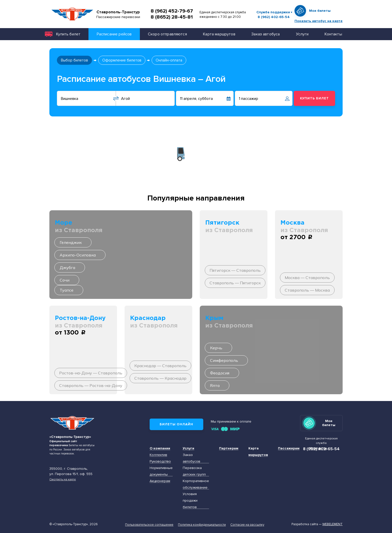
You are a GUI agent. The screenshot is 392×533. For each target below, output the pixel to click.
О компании (160, 448)
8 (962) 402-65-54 (274, 17)
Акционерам (160, 481)
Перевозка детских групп (194, 471)
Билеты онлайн (176, 424)
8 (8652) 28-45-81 (172, 17)
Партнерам (229, 448)
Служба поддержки (273, 12)
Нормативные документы (161, 471)
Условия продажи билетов (190, 501)
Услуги (302, 34)
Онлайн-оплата (169, 60)
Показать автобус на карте (319, 21)
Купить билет (68, 34)
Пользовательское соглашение (149, 525)
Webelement (332, 524)
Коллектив (158, 455)
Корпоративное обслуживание (196, 484)
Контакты (333, 34)
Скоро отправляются (167, 34)
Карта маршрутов (219, 34)
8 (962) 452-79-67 (172, 11)
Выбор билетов (74, 60)
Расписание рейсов (114, 34)
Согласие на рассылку (247, 525)
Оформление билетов (122, 60)
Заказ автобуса (266, 34)
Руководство (160, 461)
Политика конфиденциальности (202, 525)
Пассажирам (289, 448)
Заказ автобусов (191, 458)
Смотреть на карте (63, 479)
